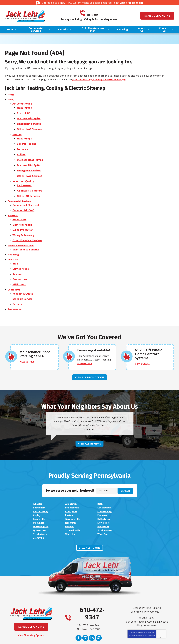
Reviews (17, 264)
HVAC (11, 100)
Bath (100, 496)
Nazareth (39, 511)
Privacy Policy (139, 616)
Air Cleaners (25, 179)
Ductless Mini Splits (29, 117)
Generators (20, 212)
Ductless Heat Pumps (30, 156)
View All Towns (90, 528)
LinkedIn (92, 618)
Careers (17, 293)
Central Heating (27, 141)
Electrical (13, 208)
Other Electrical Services (27, 232)
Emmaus (133, 503)
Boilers (22, 151)
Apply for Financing (132, 3)
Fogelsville (40, 507)
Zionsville (134, 518)
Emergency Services (29, 122)
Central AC (24, 112)
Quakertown (72, 514)
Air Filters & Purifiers (30, 184)
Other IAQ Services (29, 189)
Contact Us (15, 279)
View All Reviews (89, 435)
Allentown (71, 496)
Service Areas (21, 259)
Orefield (133, 511)
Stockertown (136, 514)
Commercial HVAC (24, 203)
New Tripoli (72, 511)
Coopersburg (41, 503)
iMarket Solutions (75, 639)
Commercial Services (20, 194)
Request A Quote (23, 283)
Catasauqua (72, 499)
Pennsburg (40, 514)
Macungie (134, 507)
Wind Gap (102, 518)
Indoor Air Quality (23, 176)
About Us (13, 250)
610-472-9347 (93, 13)
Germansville (73, 507)
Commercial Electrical (26, 198)
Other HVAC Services (30, 127)
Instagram (85, 618)
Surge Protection (23, 222)
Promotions (20, 269)
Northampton (105, 511)
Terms (163, 617)
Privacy (159, 617)
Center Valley (105, 499)
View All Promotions (90, 369)
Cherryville (135, 499)
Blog (15, 254)
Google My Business (99, 618)
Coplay (69, 503)
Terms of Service (148, 616)
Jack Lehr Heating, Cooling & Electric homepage (102, 80)
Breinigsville (41, 499)
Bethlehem (135, 496)
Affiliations (19, 274)
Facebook (79, 618)
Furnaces (23, 146)
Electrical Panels (22, 217)
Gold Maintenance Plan (22, 237)
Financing (13, 245)
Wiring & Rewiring (23, 227)
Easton (101, 503)
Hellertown (103, 507)
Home (11, 95)
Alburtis (38, 496)
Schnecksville (104, 514)
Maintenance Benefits (26, 240)
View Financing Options (31, 616)
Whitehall (71, 518)
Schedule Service (23, 288)
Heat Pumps (25, 107)
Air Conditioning (22, 103)
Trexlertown (41, 518)
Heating (17, 132)
